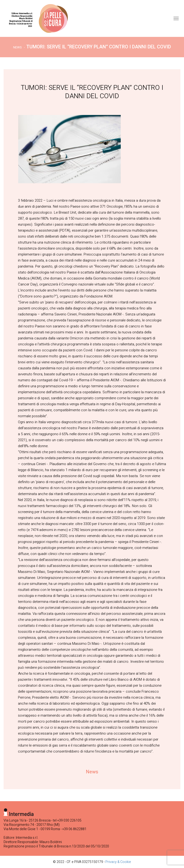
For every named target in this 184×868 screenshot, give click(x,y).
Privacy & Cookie (118, 862)
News (17, 47)
